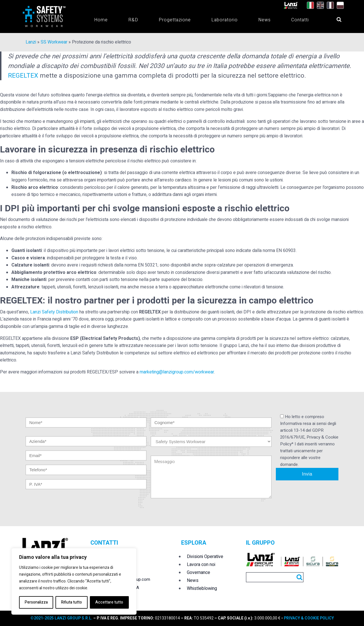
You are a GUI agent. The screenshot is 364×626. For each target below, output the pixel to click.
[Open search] (334, 18)
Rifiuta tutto (72, 602)
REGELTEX (23, 76)
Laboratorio (225, 20)
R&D (133, 20)
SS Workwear (54, 42)
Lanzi (31, 42)
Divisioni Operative (205, 557)
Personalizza (36, 602)
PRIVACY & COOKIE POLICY (308, 618)
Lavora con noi (201, 565)
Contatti (300, 20)
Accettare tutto (109, 602)
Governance (198, 573)
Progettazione (175, 20)
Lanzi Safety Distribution (54, 312)
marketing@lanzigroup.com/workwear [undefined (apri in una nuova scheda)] (177, 372)
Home (101, 20)
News (264, 20)
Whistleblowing (202, 588)
